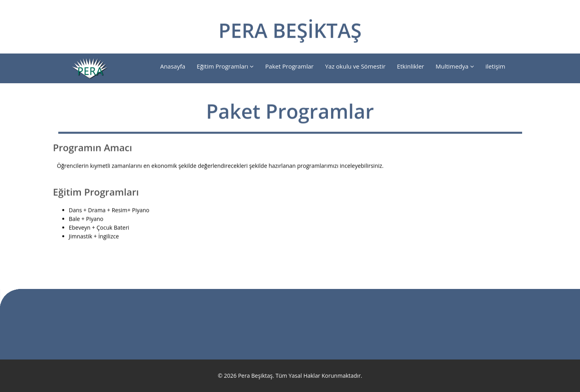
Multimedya (455, 66)
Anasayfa (173, 66)
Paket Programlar (289, 66)
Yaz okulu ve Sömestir (355, 66)
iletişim (496, 66)
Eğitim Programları (225, 66)
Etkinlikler (410, 66)
